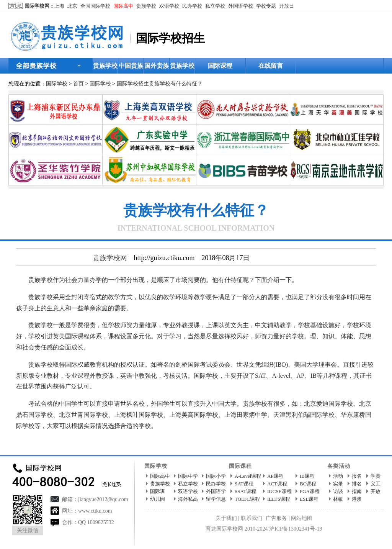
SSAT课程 (245, 491)
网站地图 (302, 518)
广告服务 (276, 518)
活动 (338, 476)
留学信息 (216, 499)
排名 (357, 484)
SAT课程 (244, 484)
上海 (59, 6)
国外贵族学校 (157, 68)
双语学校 (169, 6)
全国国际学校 (95, 6)
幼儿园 (158, 499)
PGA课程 (310, 491)
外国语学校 (241, 6)
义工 (376, 484)
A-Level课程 (248, 476)
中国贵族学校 (131, 68)
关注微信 (28, 530)
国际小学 (216, 476)
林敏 (338, 499)
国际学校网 (37, 6)
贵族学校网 (110, 258)
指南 (357, 491)
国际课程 (220, 66)
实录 (338, 484)
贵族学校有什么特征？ (176, 84)
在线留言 (271, 66)
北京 (72, 6)
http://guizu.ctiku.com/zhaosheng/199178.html (153, 443)
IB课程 (307, 476)
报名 (357, 476)
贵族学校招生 (182, 68)
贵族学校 (146, 6)
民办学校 (192, 6)
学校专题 (266, 6)
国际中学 (188, 476)
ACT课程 (277, 484)
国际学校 (57, 84)
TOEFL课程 (247, 499)
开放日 (287, 6)
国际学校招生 (133, 84)
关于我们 (226, 518)
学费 (376, 476)
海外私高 (188, 499)
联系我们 (252, 518)
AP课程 (275, 476)
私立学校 (215, 6)
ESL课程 (309, 499)
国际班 (158, 491)
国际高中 (123, 6)
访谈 (338, 491)
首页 (78, 84)
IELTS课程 (279, 499)
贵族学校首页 (105, 68)
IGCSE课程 (279, 491)
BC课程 (308, 484)
